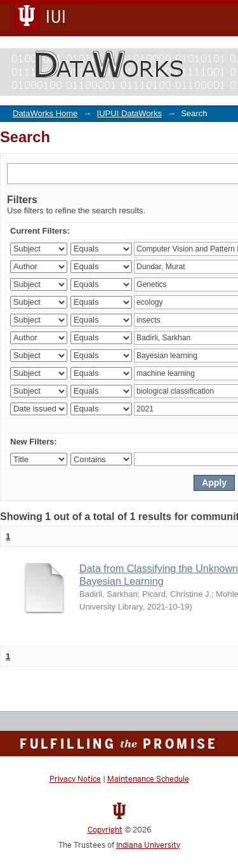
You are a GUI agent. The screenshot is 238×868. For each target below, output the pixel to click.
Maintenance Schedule (148, 779)
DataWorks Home (45, 113)
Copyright (105, 830)
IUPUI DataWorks (129, 113)
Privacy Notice (75, 779)
